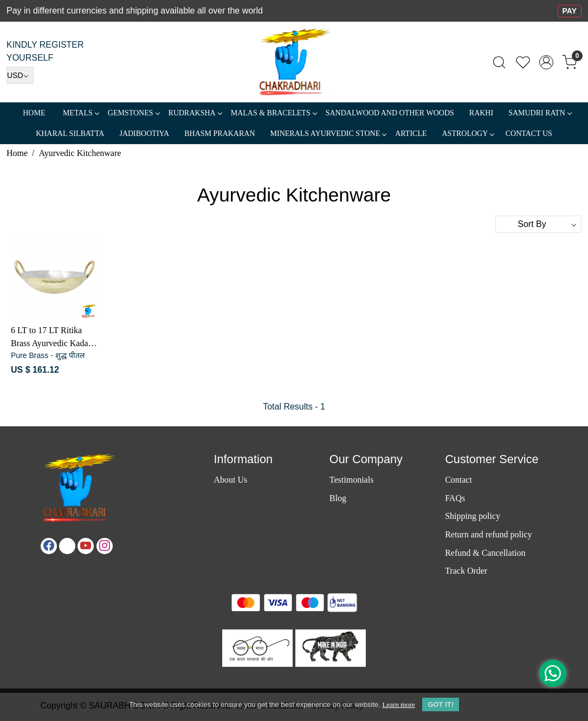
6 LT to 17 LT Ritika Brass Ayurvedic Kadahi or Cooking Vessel (53, 338)
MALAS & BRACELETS (274, 113)
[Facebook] (49, 546)
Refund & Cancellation (485, 553)
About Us (230, 480)
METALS (81, 113)
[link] (499, 62)
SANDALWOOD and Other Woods (390, 113)
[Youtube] (86, 546)
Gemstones (134, 113)
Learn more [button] (398, 704)
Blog (338, 498)
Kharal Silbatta (70, 134)
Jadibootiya (144, 134)
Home (34, 113)
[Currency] (20, 75)
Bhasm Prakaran (219, 134)
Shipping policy (473, 516)
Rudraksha (195, 113)
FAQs (455, 498)
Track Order (466, 571)
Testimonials (352, 480)
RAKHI (481, 113)
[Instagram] (105, 546)
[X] (67, 546)
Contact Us (529, 134)
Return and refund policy (488, 534)
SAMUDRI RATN (540, 113)
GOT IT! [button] (441, 704)
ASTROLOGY (468, 134)
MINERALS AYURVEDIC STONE (328, 134)
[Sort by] (538, 224)
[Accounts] (546, 62)
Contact (458, 480)
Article (411, 134)
